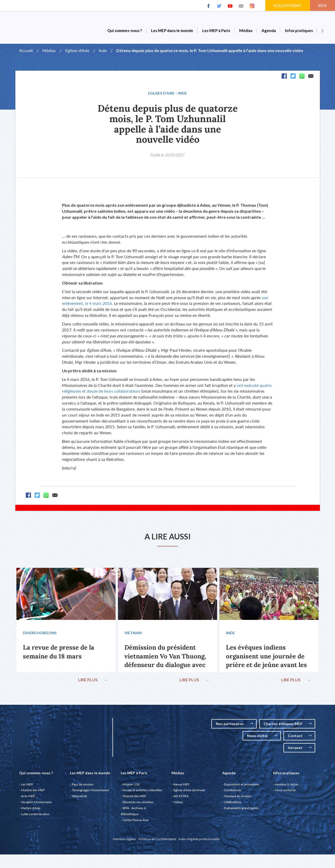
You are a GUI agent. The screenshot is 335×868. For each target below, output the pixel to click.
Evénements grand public (241, 809)
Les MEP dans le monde (172, 30)
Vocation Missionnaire (36, 803)
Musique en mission (238, 797)
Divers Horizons (40, 633)
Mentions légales (124, 839)
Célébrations (233, 803)
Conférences (233, 791)
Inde (103, 50)
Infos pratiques (299, 30)
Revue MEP (181, 785)
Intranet (300, 748)
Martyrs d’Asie (31, 809)
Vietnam (133, 633)
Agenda (269, 30)
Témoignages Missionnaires (90, 791)
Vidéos (178, 803)
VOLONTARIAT (288, 5)
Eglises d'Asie (77, 50)
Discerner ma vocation (138, 803)
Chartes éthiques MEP (288, 724)
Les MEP (27, 785)
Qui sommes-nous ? (125, 30)
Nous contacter (285, 791)
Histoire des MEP (33, 791)
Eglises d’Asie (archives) (189, 791)
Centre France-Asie (135, 820)
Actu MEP (28, 797)
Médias (246, 30)
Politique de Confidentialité (157, 839)
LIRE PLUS (93, 680)
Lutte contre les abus (35, 814)
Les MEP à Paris (216, 30)
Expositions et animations (242, 785)
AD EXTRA (181, 797)
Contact (300, 736)
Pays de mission (83, 785)
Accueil (26, 50)
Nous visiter (262, 736)
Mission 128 (131, 785)
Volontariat (79, 797)
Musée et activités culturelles (142, 791)
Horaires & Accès (287, 785)
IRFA (323, 5)
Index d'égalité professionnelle (199, 839)
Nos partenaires (234, 724)
